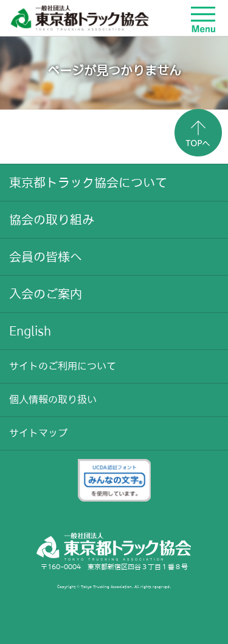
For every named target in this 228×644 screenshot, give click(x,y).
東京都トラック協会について (88, 183)
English (30, 331)
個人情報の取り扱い (53, 399)
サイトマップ (38, 433)
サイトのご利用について (63, 366)
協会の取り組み (52, 220)
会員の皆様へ (46, 257)
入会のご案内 (46, 294)
